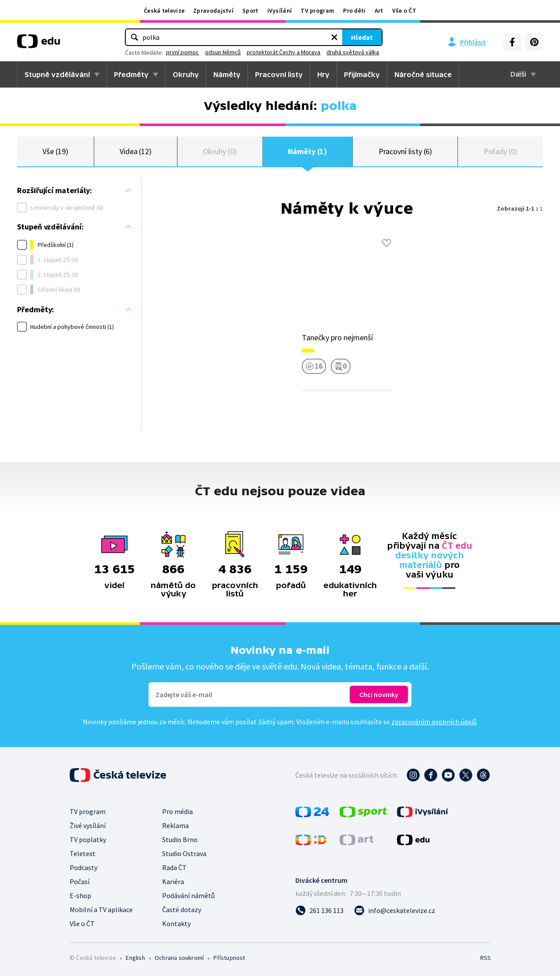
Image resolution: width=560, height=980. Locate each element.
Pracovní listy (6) (406, 153)
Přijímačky (362, 74)
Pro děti (354, 11)
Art (379, 11)
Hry (323, 74)
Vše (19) (55, 153)
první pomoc (221, 52)
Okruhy (186, 74)
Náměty (227, 74)
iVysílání (280, 11)
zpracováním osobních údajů (434, 726)
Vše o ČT (404, 11)
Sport (250, 11)
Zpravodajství (213, 11)
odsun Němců (261, 52)
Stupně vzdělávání (57, 74)
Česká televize (164, 11)
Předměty (131, 74)
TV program (317, 11)
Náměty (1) (307, 153)
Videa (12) (136, 153)
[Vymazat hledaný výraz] (296, 37)
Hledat (324, 37)
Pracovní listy (279, 74)
